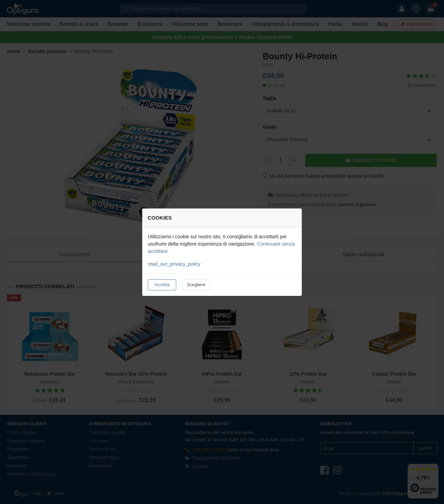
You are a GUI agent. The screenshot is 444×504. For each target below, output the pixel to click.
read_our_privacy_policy (174, 264)
